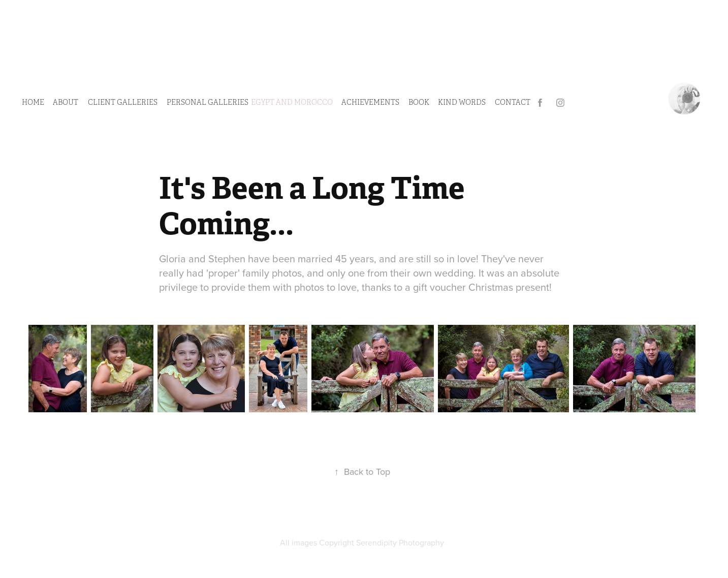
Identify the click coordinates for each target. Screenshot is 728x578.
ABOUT (66, 102)
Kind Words (462, 102)
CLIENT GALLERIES (123, 102)
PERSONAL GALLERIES (208, 102)
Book (419, 102)
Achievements (370, 102)
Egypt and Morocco (292, 102)
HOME (33, 102)
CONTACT (513, 102)
